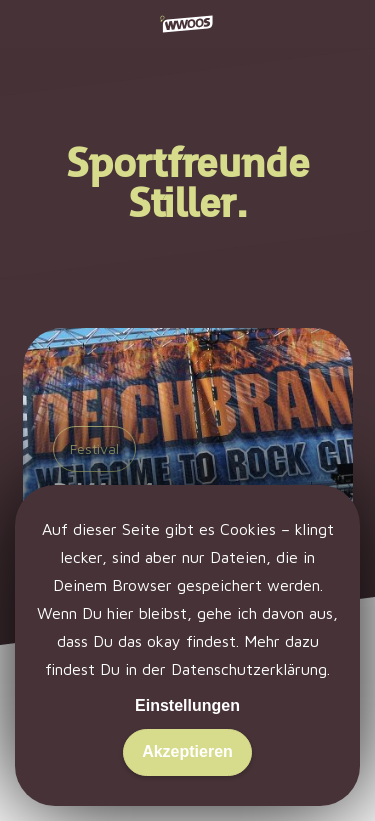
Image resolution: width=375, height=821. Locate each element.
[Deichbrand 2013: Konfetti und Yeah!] (188, 463)
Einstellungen (187, 705)
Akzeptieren (187, 751)
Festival (94, 448)
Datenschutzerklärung (249, 669)
